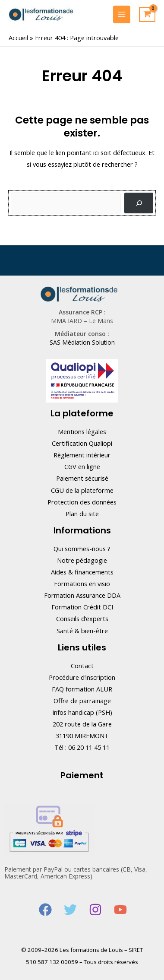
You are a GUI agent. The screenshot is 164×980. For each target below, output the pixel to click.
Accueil (18, 38)
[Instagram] (95, 910)
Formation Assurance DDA (82, 595)
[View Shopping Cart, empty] (147, 15)
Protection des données (82, 502)
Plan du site (82, 514)
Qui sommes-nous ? (82, 549)
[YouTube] (120, 910)
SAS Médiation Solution (82, 342)
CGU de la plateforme (82, 490)
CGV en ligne (82, 466)
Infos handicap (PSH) (82, 712)
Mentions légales (82, 431)
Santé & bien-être (82, 631)
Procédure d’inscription (82, 677)
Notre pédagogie (82, 560)
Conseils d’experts (82, 618)
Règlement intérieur (82, 455)
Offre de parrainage (82, 701)
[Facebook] (45, 910)
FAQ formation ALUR (82, 689)
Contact (82, 666)
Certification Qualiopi (82, 443)
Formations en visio (82, 584)
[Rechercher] (139, 203)
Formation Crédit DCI (82, 607)
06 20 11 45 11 (89, 747)
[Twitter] (70, 910)
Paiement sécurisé (82, 478)
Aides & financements (82, 572)
